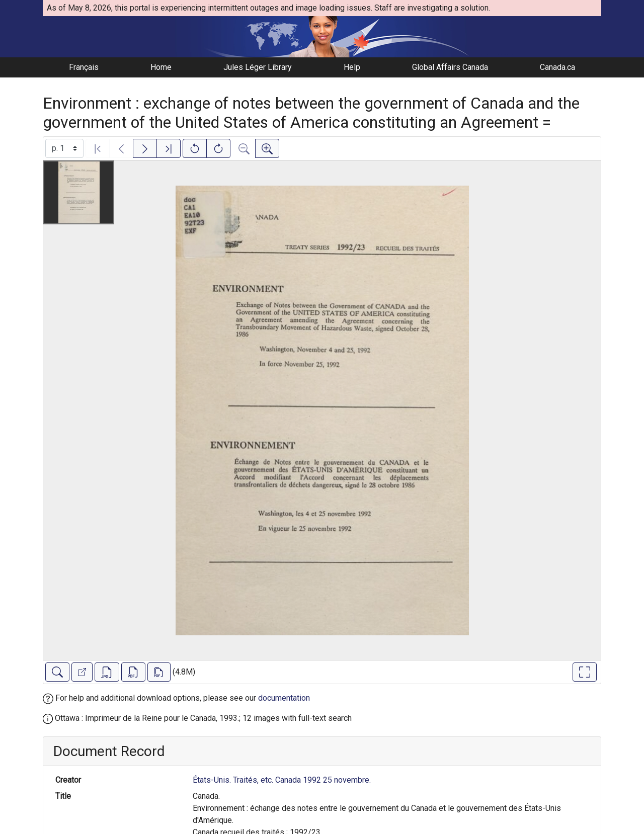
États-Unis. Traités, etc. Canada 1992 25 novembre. (282, 780)
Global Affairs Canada (450, 67)
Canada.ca (557, 67)
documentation (284, 698)
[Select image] (64, 148)
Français (84, 67)
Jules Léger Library (258, 67)
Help (352, 67)
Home (161, 67)
